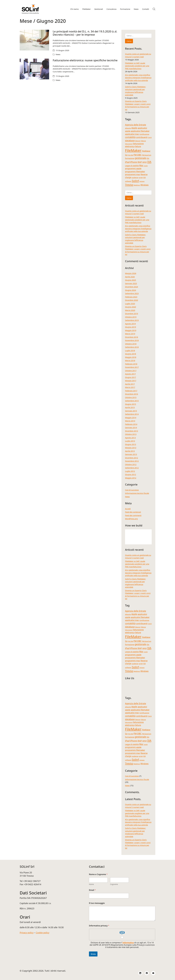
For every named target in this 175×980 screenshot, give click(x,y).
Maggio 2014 (131, 417)
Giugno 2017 (131, 377)
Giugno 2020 (131, 307)
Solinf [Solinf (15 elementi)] (135, 181)
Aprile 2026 (130, 277)
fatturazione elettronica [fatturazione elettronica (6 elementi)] (134, 145)
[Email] (153, 973)
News (58, 54)
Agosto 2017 (130, 374)
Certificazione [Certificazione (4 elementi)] (144, 134)
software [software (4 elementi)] (128, 181)
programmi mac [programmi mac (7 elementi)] (133, 174)
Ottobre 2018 (131, 344)
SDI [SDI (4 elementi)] (144, 178)
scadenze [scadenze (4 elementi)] (135, 178)
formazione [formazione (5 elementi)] (130, 158)
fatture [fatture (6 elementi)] (138, 146)
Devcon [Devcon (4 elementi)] (138, 141)
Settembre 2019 (132, 320)
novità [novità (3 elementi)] (146, 166)
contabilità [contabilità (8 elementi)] (130, 137)
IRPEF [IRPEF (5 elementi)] (145, 162)
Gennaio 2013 (131, 454)
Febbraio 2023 (131, 297)
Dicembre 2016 (131, 394)
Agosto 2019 (130, 324)
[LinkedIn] (140, 973)
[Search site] (154, 9)
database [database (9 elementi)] (130, 140)
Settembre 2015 (132, 401)
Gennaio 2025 (131, 283)
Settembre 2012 (132, 468)
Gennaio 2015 (131, 411)
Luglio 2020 (130, 304)
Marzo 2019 (130, 334)
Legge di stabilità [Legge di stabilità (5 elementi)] (132, 166)
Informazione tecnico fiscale (137, 493)
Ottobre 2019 (131, 317)
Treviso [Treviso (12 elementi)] (129, 185)
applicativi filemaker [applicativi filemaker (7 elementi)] (140, 131)
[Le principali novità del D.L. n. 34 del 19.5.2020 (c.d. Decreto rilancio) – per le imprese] (34, 40)
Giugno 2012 (131, 474)
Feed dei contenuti (133, 512)
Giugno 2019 (131, 327)
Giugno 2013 (131, 444)
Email (92, 890)
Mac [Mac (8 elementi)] (141, 165)
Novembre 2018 (132, 340)
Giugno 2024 (131, 290)
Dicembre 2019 (131, 314)
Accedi (128, 509)
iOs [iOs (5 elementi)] (148, 158)
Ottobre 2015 (131, 397)
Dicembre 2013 (131, 431)
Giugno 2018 (131, 354)
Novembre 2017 (132, 367)
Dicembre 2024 (131, 287)
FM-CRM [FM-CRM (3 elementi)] (131, 155)
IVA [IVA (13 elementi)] (149, 162)
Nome (91, 884)
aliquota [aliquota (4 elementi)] (128, 128)
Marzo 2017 (130, 387)
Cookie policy (42, 933)
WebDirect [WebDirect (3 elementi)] (137, 185)
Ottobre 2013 (131, 434)
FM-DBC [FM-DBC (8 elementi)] (138, 155)
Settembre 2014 (132, 414)
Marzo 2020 (130, 310)
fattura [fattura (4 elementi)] (143, 141)
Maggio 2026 (131, 273)
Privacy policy (27, 933)
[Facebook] (147, 973)
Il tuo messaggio (97, 903)
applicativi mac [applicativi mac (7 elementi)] (132, 134)
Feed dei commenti (133, 515)
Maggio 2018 (131, 357)
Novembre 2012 (132, 461)
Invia (93, 954)
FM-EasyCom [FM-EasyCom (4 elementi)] (147, 155)
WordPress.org (131, 519)
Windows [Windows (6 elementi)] (144, 185)
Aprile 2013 (130, 451)
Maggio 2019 (131, 330)
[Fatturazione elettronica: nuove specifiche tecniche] (34, 69)
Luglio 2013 (130, 441)
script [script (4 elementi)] (141, 178)
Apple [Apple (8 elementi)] (134, 128)
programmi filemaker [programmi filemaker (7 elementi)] (135, 171)
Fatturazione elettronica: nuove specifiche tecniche (85, 60)
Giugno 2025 (131, 280)
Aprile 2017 (130, 384)
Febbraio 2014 (131, 424)
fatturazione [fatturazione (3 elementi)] (129, 144)
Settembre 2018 (132, 347)
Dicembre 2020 (131, 300)
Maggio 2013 (131, 448)
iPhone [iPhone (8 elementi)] (133, 162)
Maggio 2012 (131, 478)
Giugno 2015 (131, 404)
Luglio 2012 (130, 471)
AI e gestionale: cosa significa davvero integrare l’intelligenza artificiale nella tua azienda (138, 78)
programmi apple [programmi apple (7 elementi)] (133, 168)
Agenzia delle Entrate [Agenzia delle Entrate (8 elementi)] (136, 125)
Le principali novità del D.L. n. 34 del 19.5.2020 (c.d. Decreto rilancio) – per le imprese (85, 33)
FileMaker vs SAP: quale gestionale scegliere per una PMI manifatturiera (137, 66)
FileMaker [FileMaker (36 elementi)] (133, 150)
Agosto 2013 (130, 438)
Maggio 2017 (131, 381)
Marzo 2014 (130, 421)
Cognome (114, 884)
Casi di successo (132, 490)
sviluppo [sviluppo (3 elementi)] (142, 181)
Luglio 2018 (130, 350)
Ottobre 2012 (131, 464)
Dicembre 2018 (131, 337)
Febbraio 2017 (131, 391)
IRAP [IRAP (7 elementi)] (140, 162)
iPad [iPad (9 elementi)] (127, 162)
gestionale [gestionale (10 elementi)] (140, 158)
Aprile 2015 (130, 407)
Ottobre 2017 (131, 371)
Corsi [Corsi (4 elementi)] (150, 137)
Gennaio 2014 (131, 427)
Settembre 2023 (132, 293)
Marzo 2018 (130, 360)
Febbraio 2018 (131, 364)
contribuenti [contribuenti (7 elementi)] (142, 137)
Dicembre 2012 (131, 458)
